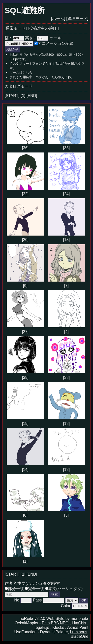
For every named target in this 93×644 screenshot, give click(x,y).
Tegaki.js (41, 627)
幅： (14, 38)
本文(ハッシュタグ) (64, 589)
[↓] (57, 28)
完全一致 (34, 589)
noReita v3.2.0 (32, 619)
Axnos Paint (78, 627)
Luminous (78, 632)
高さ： (37, 38)
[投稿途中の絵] (41, 28)
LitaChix (79, 623)
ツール (56, 38)
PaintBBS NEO (55, 623)
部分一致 (14, 589)
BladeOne (79, 636)
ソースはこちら (21, 73)
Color (66, 606)
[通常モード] (16, 28)
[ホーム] (58, 19)
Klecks (58, 627)
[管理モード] (77, 19)
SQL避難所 (25, 10)
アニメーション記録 (54, 43)
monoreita (79, 619)
